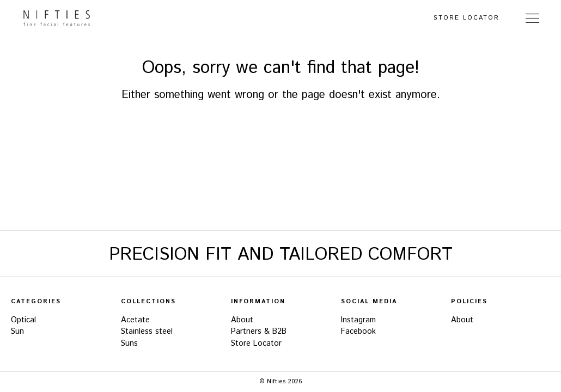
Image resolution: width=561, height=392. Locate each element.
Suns (129, 344)
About (242, 320)
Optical (23, 320)
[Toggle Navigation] (532, 18)
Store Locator (467, 18)
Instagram (358, 320)
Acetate (135, 320)
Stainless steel (147, 332)
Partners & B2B (259, 332)
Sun (17, 332)
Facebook (358, 332)
